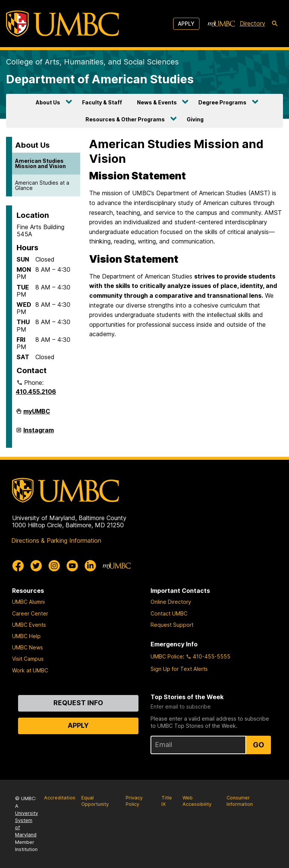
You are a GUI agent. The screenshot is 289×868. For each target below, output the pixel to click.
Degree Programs (222, 102)
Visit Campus (28, 659)
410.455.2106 (36, 392)
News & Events (157, 102)
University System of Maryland (27, 824)
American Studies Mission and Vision (40, 163)
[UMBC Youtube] (72, 566)
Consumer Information (240, 801)
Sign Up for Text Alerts (179, 669)
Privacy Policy (134, 801)
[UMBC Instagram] (54, 566)
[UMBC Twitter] (36, 566)
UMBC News (27, 647)
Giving (195, 119)
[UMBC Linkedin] (90, 566)
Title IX (167, 801)
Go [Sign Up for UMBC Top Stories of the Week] (259, 745)
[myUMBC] (221, 24)
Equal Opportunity (95, 801)
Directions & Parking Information (56, 540)
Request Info (78, 703)
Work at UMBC (30, 670)
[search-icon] (275, 24)
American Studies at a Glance (42, 185)
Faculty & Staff (102, 102)
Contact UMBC (169, 613)
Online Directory (171, 602)
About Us (48, 102)
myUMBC (37, 414)
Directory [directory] (252, 23)
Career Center (30, 613)
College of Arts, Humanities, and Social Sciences (92, 62)
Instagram (39, 433)
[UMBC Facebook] (18, 566)
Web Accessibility (197, 801)
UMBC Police (167, 656)
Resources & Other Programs (125, 119)
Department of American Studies (100, 79)
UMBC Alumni (28, 602)
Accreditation (60, 798)
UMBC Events (29, 625)
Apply (186, 24)
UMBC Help (26, 636)
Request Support (172, 625)
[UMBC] (62, 24)
